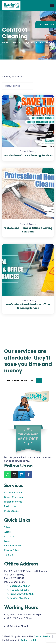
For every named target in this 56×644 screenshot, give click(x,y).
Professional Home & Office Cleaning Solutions (28, 230)
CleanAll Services (42, 636)
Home (5, 42)
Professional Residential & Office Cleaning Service (28, 306)
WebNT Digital (28, 640)
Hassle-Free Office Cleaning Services (28, 155)
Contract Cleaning (28, 151)
